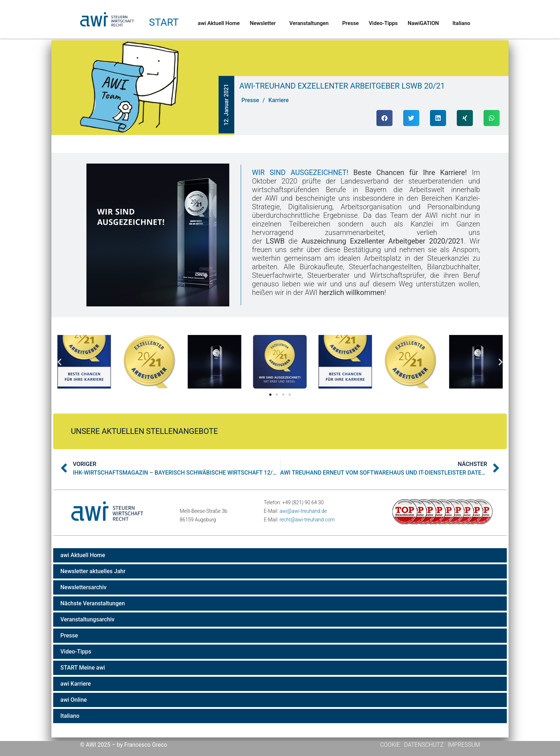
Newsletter (264, 23)
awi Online (74, 700)
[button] (384, 118)
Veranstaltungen (311, 23)
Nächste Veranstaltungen (93, 603)
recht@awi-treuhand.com (307, 520)
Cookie (391, 745)
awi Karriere (76, 684)
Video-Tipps (383, 23)
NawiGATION (425, 23)
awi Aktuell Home (219, 23)
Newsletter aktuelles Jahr (93, 571)
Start (164, 22)
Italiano (461, 23)
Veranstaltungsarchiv (87, 619)
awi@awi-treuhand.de (303, 511)
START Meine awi (83, 668)
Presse (350, 23)
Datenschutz (424, 745)
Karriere (279, 100)
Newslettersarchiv (83, 587)
